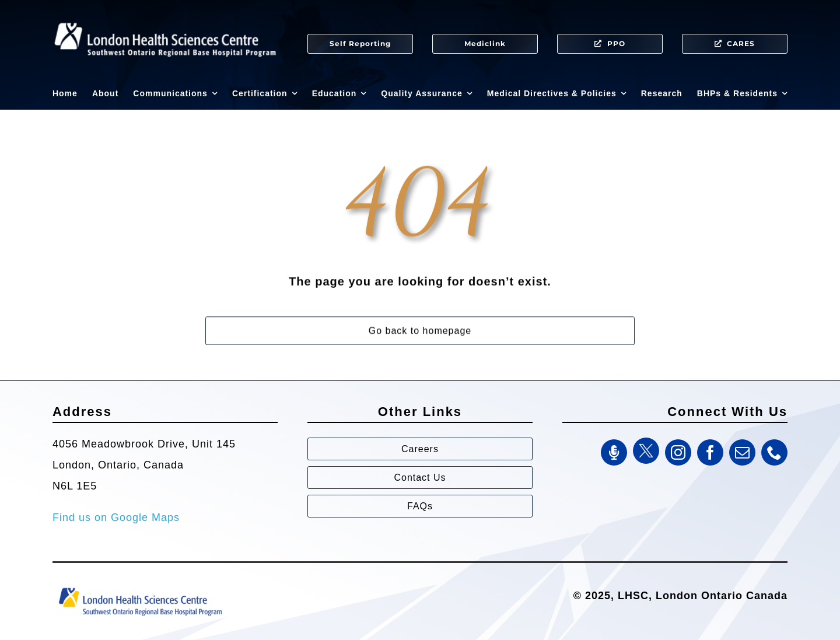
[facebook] (710, 452)
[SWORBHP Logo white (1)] (165, 18)
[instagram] (678, 452)
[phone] (774, 452)
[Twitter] (646, 451)
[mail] (742, 452)
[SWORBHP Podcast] (614, 452)
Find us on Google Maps (116, 517)
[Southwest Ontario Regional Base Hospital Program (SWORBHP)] (140, 587)
